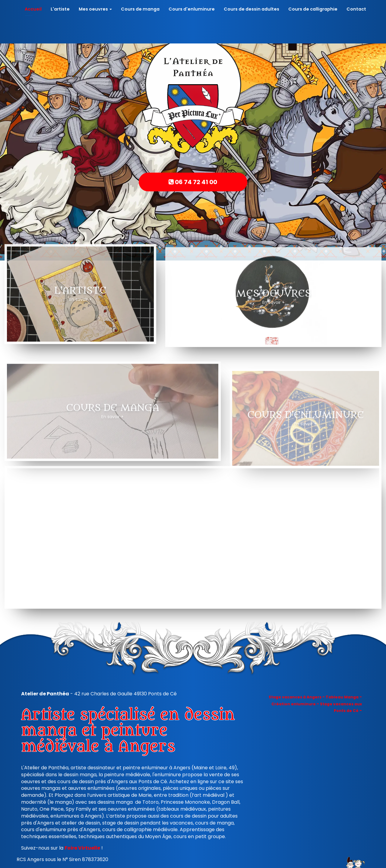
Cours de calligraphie (313, 9)
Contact (356, 9)
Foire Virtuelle (82, 848)
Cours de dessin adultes (252, 9)
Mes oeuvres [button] (95, 9)
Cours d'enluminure (192, 9)
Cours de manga (140, 9)
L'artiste (60, 9)
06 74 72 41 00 (193, 182)
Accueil (33, 9)
